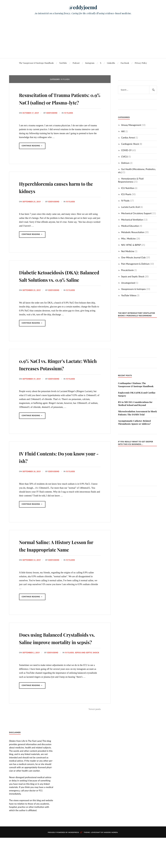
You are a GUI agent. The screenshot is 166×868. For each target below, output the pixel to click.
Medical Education (130, 226)
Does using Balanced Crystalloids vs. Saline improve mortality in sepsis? (60, 664)
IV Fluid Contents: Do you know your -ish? (53, 472)
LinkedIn (111, 63)
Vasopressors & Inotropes (133, 289)
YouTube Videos (129, 295)
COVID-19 (126, 150)
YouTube (63, 63)
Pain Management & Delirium (135, 264)
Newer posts (95, 739)
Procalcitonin (127, 270)
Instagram (90, 63)
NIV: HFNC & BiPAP (131, 245)
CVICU (125, 157)
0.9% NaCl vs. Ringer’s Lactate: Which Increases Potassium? (59, 379)
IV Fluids (70, 120)
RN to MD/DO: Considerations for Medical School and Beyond (135, 404)
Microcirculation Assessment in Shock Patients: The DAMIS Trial (137, 413)
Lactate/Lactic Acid (130, 207)
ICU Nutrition (128, 188)
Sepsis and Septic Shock (88, 683)
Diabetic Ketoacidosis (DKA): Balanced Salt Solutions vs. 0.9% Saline (57, 287)
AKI (123, 131)
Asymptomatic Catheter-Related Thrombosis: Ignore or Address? (134, 422)
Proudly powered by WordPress (63, 862)
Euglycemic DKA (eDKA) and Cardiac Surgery (137, 394)
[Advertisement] (83, 39)
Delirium (125, 163)
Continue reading (34, 154)
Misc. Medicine (128, 239)
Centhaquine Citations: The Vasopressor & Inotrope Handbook (136, 385)
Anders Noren (111, 862)
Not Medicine (128, 251)
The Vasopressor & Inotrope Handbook (36, 63)
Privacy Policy (141, 63)
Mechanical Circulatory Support (136, 213)
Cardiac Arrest (128, 138)
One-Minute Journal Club (133, 257)
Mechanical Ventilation (132, 220)
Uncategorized (128, 283)
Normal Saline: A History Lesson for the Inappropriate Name (57, 564)
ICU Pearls (126, 194)
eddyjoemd (53, 120)
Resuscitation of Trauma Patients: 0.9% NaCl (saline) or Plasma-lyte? (58, 102)
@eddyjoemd (83, 7)
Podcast (76, 63)
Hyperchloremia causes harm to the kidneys (58, 194)
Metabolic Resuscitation (133, 232)
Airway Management (131, 125)
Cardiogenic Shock (130, 144)
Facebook (125, 63)
